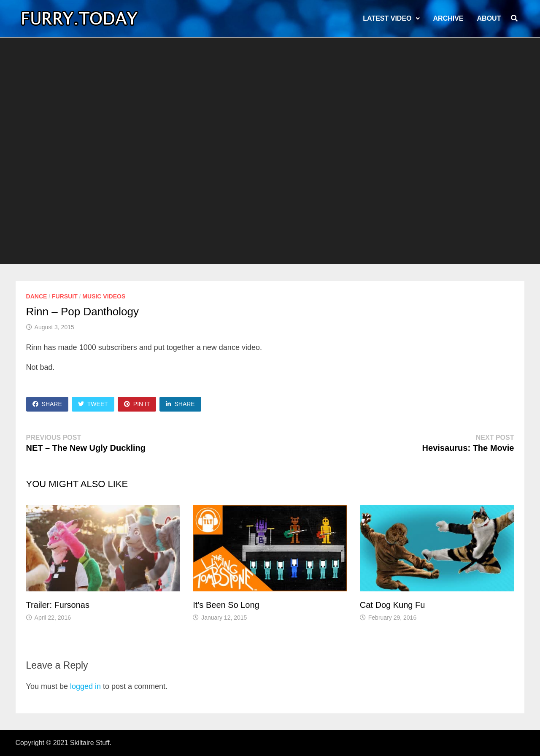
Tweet (93, 404)
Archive (448, 18)
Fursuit (65, 296)
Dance (37, 296)
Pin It (137, 404)
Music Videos (104, 296)
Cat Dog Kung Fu (393, 605)
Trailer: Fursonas (58, 605)
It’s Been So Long (226, 605)
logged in (85, 686)
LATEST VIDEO (387, 18)
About (489, 18)
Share (47, 404)
